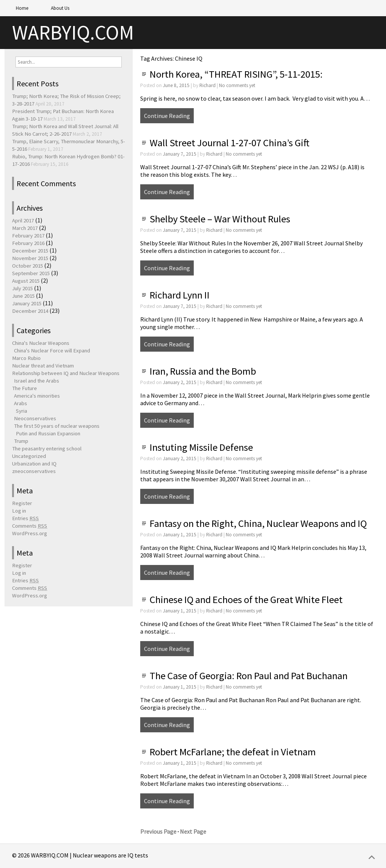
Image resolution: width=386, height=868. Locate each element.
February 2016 (28, 243)
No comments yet (237, 85)
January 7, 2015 (180, 154)
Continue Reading (167, 116)
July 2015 (22, 288)
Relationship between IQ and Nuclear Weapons (66, 373)
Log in (19, 511)
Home (22, 8)
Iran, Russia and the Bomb (203, 371)
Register (22, 503)
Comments (30, 526)
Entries (25, 518)
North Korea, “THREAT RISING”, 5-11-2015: (236, 74)
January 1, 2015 (180, 535)
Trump (21, 441)
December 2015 (30, 251)
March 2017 (25, 228)
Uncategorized (29, 456)
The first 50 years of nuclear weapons (57, 426)
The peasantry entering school (47, 449)
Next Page (193, 831)
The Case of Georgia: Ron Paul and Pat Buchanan (249, 676)
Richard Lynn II (180, 295)
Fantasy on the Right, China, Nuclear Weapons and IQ (258, 523)
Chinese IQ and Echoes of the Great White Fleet (246, 599)
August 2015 (26, 281)
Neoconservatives (35, 418)
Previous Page (158, 831)
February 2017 (28, 236)
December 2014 (30, 311)
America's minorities (37, 396)
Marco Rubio (26, 358)
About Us (60, 8)
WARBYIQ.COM (73, 33)
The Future (25, 388)
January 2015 (27, 303)
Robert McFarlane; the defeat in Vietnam (233, 752)
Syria (21, 411)
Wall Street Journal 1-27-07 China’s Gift (230, 143)
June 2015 (23, 296)
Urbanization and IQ (34, 464)
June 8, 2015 (176, 85)
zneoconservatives (34, 471)
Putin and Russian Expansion (48, 433)
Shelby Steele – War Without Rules (220, 219)
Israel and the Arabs (37, 381)
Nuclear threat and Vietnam (43, 366)
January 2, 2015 (180, 382)
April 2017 (23, 220)
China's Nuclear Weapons (41, 343)
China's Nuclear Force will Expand (52, 351)
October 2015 (28, 266)
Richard (208, 85)
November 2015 (30, 258)
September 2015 (31, 273)
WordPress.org (30, 533)
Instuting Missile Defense (201, 447)
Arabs (21, 403)
